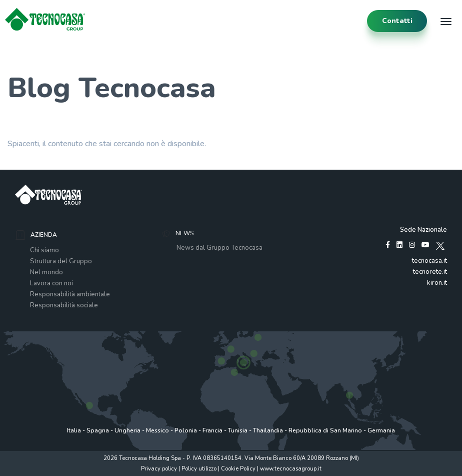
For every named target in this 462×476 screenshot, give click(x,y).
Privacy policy (159, 469)
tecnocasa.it (429, 261)
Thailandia (268, 430)
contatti (397, 21)
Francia (212, 430)
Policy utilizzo (199, 469)
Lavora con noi (51, 283)
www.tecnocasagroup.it (291, 469)
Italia (74, 430)
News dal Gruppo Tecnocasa (219, 248)
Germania (381, 430)
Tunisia (238, 430)
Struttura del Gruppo (61, 261)
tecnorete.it (430, 272)
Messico (157, 430)
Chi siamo (44, 250)
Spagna (98, 430)
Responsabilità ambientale (70, 294)
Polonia (186, 430)
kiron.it (437, 283)
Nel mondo (46, 272)
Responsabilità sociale (64, 305)
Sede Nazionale (423, 230)
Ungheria (127, 430)
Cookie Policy (238, 469)
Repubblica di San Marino (325, 430)
